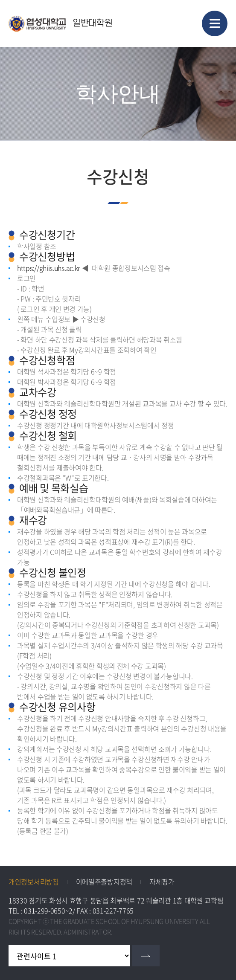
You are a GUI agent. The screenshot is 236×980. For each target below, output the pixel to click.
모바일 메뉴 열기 (215, 23)
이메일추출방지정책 (104, 881)
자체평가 (162, 881)
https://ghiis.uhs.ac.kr (49, 268)
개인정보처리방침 (34, 881)
